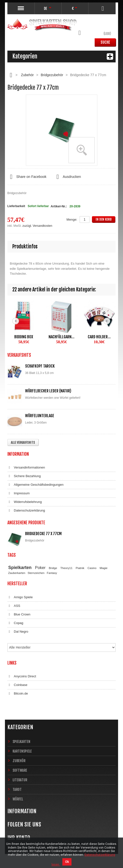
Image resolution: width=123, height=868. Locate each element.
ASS (14, 606)
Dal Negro (18, 632)
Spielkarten (20, 568)
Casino (92, 568)
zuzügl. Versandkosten (37, 226)
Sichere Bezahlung (24, 476)
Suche (105, 42)
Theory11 (66, 568)
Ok (67, 862)
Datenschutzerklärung (26, 511)
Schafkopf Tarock (40, 366)
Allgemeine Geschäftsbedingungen (35, 485)
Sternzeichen (36, 573)
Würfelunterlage (40, 416)
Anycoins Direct (22, 676)
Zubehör (27, 75)
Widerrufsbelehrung (25, 502)
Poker (40, 568)
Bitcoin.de (18, 694)
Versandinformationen (26, 468)
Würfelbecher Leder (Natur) (48, 391)
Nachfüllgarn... (61, 337)
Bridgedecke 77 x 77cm (43, 534)
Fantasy (52, 573)
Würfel (18, 799)
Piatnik (80, 568)
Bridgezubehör (52, 75)
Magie (104, 568)
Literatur (20, 780)
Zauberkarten (17, 573)
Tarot (17, 790)
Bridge (53, 568)
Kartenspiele (22, 751)
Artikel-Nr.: (59, 206)
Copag (15, 623)
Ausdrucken (67, 177)
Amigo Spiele (20, 597)
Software (20, 770)
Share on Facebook (27, 177)
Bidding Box (24, 337)
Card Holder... (99, 337)
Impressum (19, 493)
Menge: (72, 220)
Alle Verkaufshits (23, 442)
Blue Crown (19, 614)
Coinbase (17, 685)
